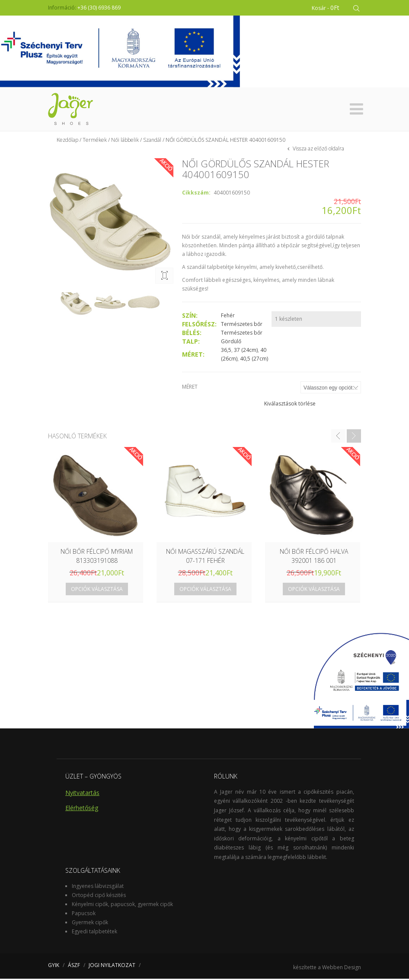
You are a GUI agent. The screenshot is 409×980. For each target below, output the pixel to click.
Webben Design (342, 969)
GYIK (54, 966)
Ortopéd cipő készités (99, 896)
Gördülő (231, 343)
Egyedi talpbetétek (94, 933)
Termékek (95, 141)
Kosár (326, 8)
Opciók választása (97, 590)
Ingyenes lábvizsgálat (98, 887)
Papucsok (84, 915)
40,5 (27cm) (254, 360)
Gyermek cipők (90, 924)
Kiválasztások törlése (290, 405)
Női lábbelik (125, 141)
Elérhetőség (82, 809)
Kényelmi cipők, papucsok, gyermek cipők (122, 905)
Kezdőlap (67, 141)
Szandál (152, 141)
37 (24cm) (246, 351)
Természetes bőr (242, 325)
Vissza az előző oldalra (318, 150)
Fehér (228, 317)
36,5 (226, 351)
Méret (190, 388)
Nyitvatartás (82, 794)
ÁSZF (74, 966)
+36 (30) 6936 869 (99, 8)
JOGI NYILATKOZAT (112, 966)
